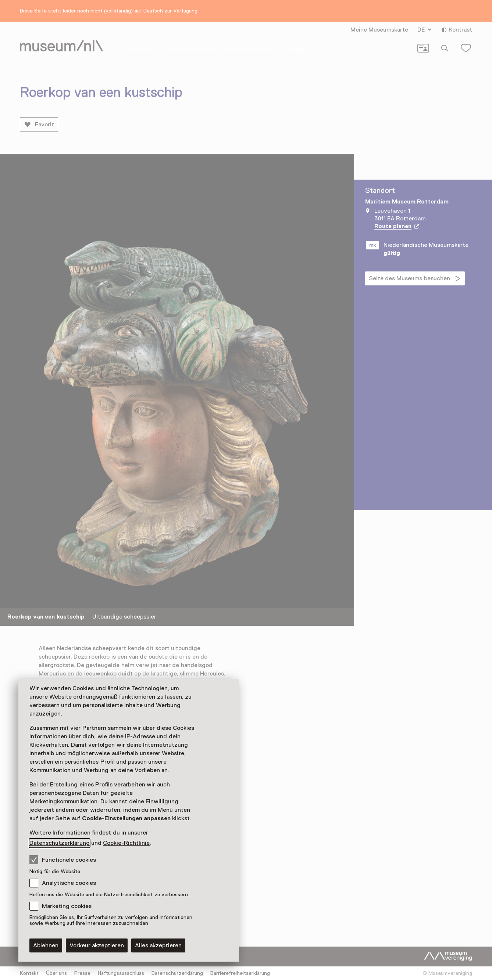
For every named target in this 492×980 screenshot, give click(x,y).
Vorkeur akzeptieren (97, 945)
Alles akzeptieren (158, 945)
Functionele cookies (63, 860)
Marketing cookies (67, 906)
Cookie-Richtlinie (126, 843)
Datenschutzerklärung (60, 843)
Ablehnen (46, 945)
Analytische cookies (69, 883)
